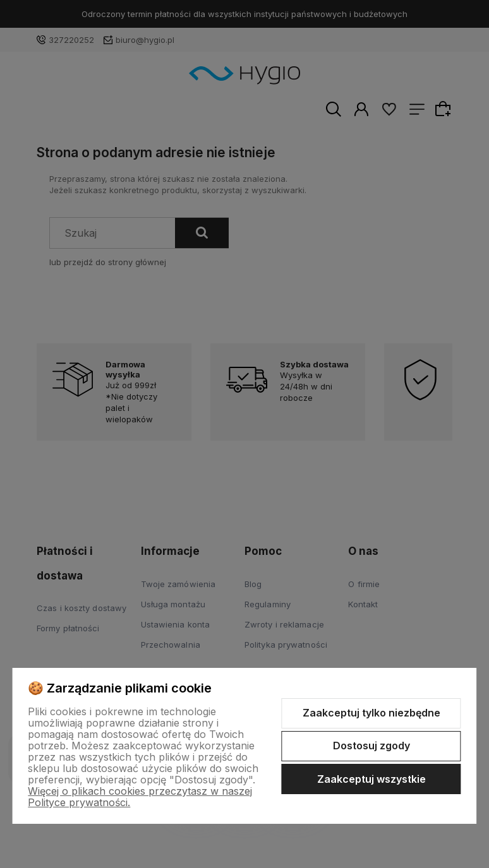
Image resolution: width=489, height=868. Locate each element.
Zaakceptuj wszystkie (371, 779)
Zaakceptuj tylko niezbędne (371, 713)
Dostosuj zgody (371, 746)
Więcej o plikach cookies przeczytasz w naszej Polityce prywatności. (140, 797)
